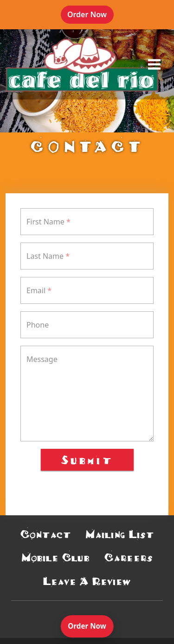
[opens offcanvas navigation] (154, 64)
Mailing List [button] (120, 534)
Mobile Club (56, 557)
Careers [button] (129, 557)
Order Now (90, 18)
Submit (87, 460)
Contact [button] (46, 534)
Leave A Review (87, 581)
